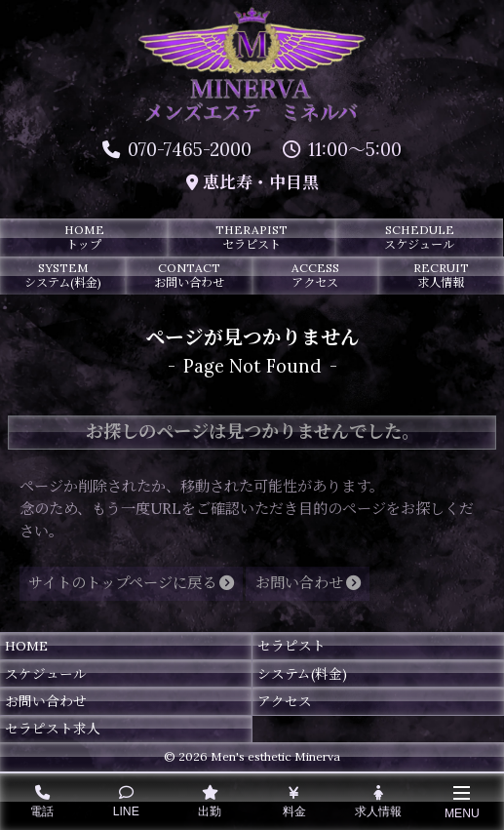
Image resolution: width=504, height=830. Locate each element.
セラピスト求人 (53, 729)
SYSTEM (63, 275)
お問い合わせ (46, 701)
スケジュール (46, 674)
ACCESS (315, 275)
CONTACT (189, 275)
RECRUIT (441, 275)
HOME (84, 237)
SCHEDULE (419, 237)
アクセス (285, 701)
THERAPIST (252, 237)
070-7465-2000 (177, 150)
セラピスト (291, 646)
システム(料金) (302, 674)
